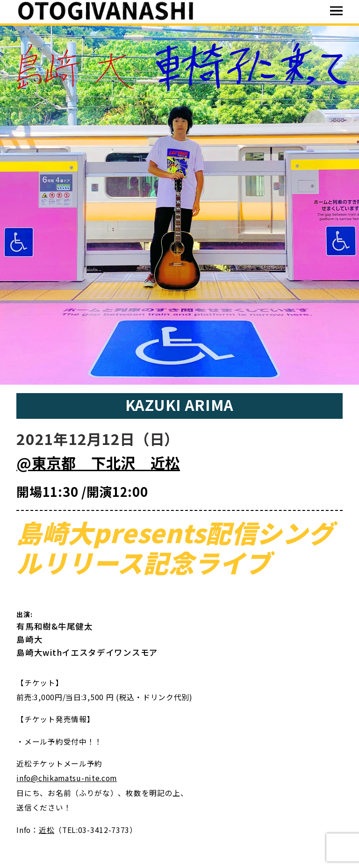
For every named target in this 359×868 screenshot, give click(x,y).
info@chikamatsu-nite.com (67, 778)
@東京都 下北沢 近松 (98, 463)
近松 (47, 830)
